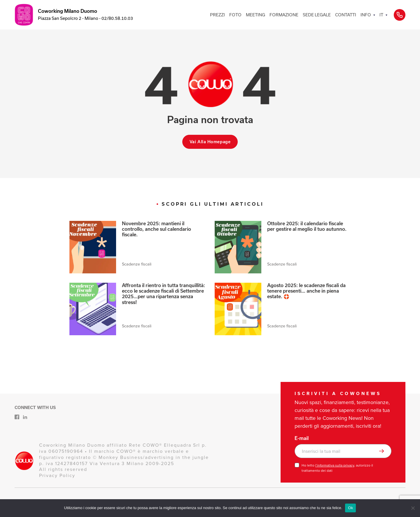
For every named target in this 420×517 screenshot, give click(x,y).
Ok (350, 508)
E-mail (302, 438)
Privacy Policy (57, 475)
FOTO (235, 15)
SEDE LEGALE (317, 15)
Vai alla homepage (210, 142)
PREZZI (217, 15)
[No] (413, 508)
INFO (366, 15)
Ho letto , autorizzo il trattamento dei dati (337, 468)
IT (381, 15)
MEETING (256, 15)
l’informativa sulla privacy (335, 465)
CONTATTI (346, 15)
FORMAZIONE (284, 15)
